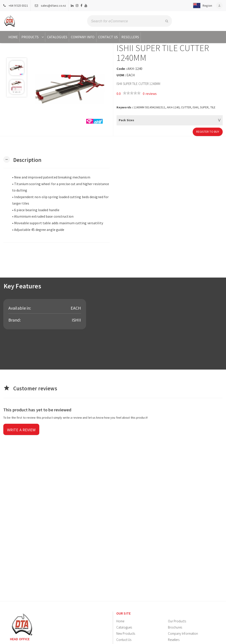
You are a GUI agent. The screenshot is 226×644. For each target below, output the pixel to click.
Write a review (21, 430)
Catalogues (57, 37)
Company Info (83, 37)
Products (33, 37)
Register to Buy (208, 132)
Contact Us (108, 37)
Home (13, 37)
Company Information (183, 633)
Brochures (175, 627)
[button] (201, 6)
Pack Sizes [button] (126, 120)
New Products (126, 633)
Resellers (130, 37)
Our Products (177, 621)
